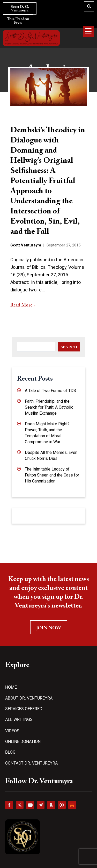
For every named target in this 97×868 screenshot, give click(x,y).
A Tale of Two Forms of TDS (50, 391)
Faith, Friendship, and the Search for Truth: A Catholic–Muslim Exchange (50, 407)
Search (69, 347)
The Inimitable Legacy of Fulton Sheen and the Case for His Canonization (52, 475)
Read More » (23, 305)
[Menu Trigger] (88, 31)
